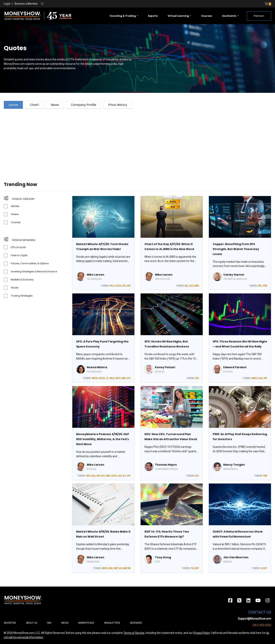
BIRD (197, 286)
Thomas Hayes (166, 465)
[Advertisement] (119, 140)
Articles (15, 206)
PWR (265, 476)
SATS (118, 378)
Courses (207, 16)
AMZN (95, 378)
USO (120, 476)
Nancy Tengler (234, 465)
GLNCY (264, 568)
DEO (197, 476)
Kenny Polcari (165, 367)
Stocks (15, 288)
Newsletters (112, 623)
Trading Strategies (22, 296)
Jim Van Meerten (236, 557)
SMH (108, 476)
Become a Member (26, 4)
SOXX (118, 286)
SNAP (124, 568)
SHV (98, 476)
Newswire (136, 623)
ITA (192, 568)
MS (129, 568)
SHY (103, 476)
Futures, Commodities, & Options (30, 263)
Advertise (10, 623)
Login (7, 4)
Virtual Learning (179, 16)
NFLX (112, 286)
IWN (88, 476)
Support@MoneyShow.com (255, 619)
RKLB (112, 378)
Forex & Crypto (19, 255)
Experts (153, 16)
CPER (265, 286)
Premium (259, 16)
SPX (129, 286)
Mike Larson (95, 275)
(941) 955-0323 (262, 625)
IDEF (197, 568)
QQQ (191, 286)
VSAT (123, 378)
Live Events (229, 16)
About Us (32, 623)
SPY (129, 476)
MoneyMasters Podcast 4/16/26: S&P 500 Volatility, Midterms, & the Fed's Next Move (103, 439)
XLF (124, 476)
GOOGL (102, 378)
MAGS (254, 378)
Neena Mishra (97, 367)
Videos (15, 214)
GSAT (116, 568)
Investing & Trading (123, 16)
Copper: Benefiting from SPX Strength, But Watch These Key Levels (236, 249)
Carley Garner (234, 275)
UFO (124, 286)
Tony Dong (163, 557)
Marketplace (86, 623)
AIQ (186, 286)
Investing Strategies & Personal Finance (34, 271)
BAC (110, 568)
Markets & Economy (22, 280)
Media (65, 623)
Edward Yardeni (235, 367)
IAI (120, 568)
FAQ (49, 623)
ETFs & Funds (18, 247)
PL (107, 378)
